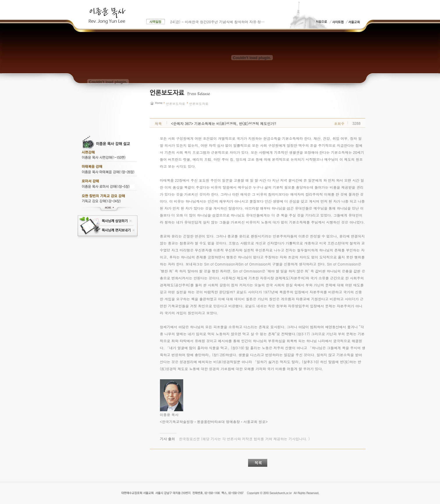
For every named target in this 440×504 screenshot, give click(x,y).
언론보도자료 (176, 104)
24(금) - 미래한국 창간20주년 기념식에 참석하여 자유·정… (217, 22)
